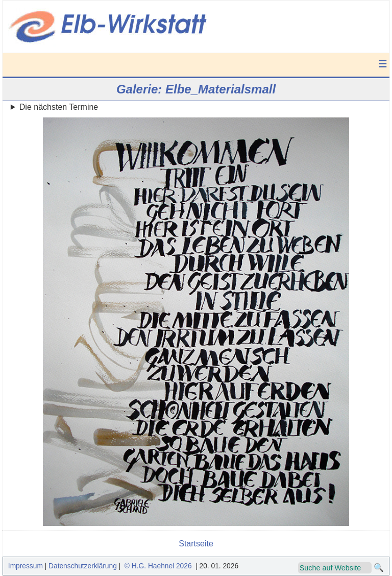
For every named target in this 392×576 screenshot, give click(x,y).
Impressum (26, 566)
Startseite (196, 544)
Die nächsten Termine (59, 107)
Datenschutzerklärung (83, 566)
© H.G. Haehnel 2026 (158, 566)
